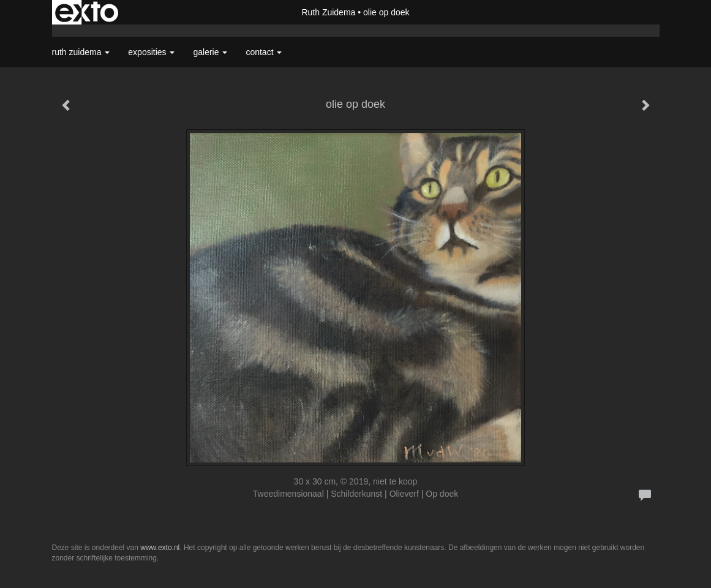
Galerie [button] (210, 52)
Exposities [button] (151, 52)
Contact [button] (264, 52)
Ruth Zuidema (328, 12)
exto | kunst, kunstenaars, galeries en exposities (87, 12)
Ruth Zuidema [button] (81, 52)
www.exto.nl (160, 548)
